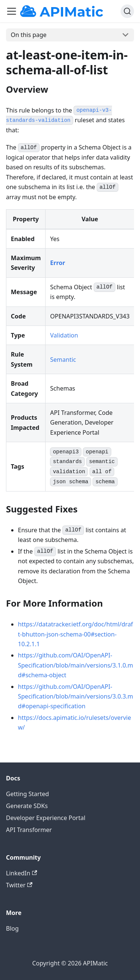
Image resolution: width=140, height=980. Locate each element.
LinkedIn (21, 873)
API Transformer (29, 830)
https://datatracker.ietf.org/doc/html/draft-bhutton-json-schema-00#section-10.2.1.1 (75, 634)
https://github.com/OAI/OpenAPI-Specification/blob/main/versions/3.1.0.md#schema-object (76, 665)
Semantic (63, 360)
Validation (64, 335)
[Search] (127, 11)
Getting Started (27, 794)
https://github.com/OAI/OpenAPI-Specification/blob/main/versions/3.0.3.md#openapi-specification (76, 697)
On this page (29, 35)
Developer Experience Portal (46, 818)
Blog (12, 928)
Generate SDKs (27, 806)
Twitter (19, 885)
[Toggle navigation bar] (12, 11)
